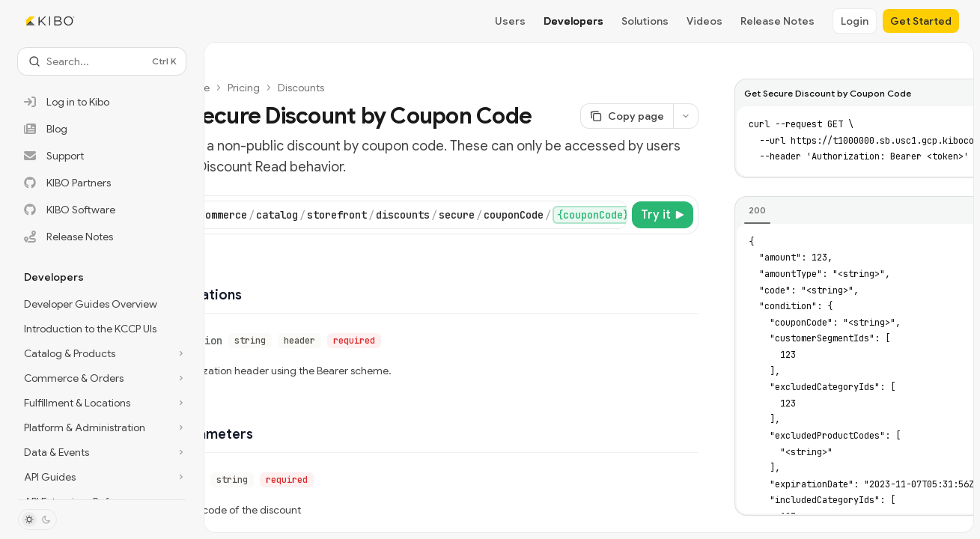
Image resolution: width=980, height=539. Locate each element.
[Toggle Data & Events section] (102, 452)
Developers (573, 21)
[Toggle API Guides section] (102, 477)
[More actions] (686, 116)
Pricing (244, 88)
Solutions (645, 21)
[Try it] (663, 215)
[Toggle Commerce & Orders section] (102, 378)
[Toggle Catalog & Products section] (102, 353)
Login (855, 21)
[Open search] (102, 61)
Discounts (301, 88)
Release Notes (777, 21)
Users (510, 21)
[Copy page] (627, 116)
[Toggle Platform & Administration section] (102, 427)
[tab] (757, 210)
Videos (704, 21)
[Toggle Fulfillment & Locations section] (102, 403)
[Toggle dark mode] (37, 520)
